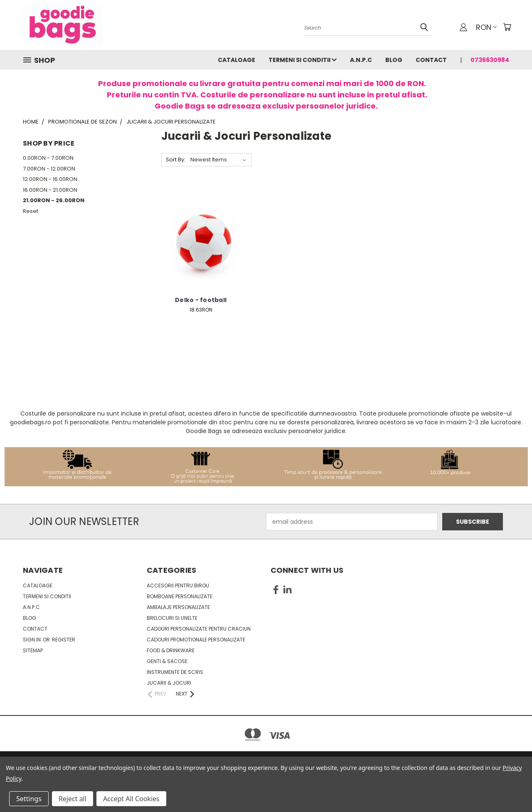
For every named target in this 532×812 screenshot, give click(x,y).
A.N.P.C (361, 60)
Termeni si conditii (303, 60)
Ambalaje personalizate (178, 607)
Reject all (73, 799)
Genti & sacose (167, 661)
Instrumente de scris (175, 672)
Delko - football (201, 300)
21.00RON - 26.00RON (54, 200)
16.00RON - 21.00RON (50, 190)
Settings (29, 799)
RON (486, 27)
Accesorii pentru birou (178, 585)
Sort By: (176, 160)
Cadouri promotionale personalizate (196, 640)
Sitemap (33, 650)
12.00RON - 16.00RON (50, 179)
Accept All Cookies (131, 799)
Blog (394, 60)
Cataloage (236, 60)
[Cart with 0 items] (507, 27)
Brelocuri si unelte (172, 618)
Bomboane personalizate (180, 596)
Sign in (32, 640)
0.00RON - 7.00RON (48, 158)
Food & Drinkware (171, 650)
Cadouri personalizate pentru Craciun (199, 629)
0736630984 (490, 60)
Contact (431, 60)
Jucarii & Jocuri (169, 683)
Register (64, 640)
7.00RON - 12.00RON (49, 169)
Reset (31, 211)
